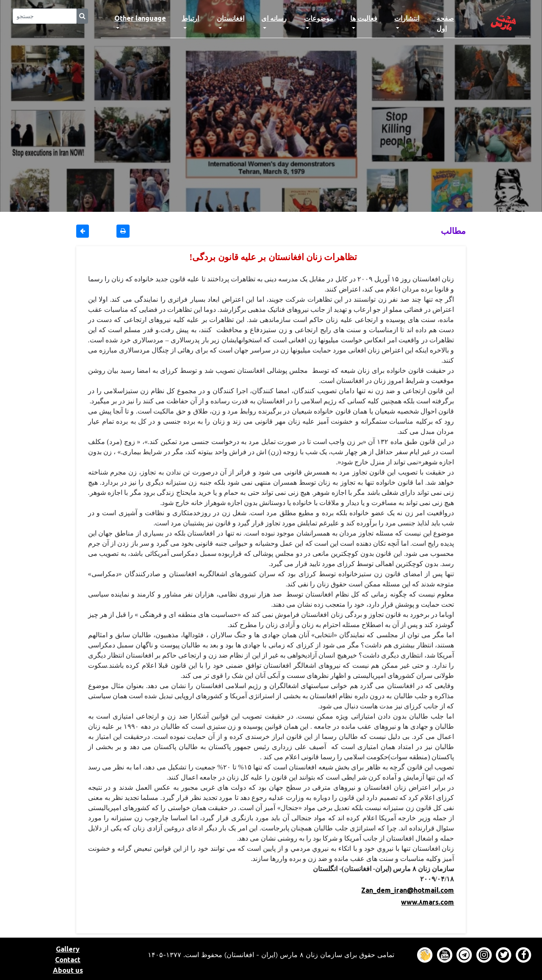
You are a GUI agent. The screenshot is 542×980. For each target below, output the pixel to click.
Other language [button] (140, 18)
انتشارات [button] (407, 18)
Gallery (68, 949)
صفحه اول (453, 23)
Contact (68, 960)
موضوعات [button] (319, 18)
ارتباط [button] (190, 18)
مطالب (453, 231)
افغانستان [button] (231, 18)
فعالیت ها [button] (364, 18)
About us (68, 970)
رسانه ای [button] (274, 18)
